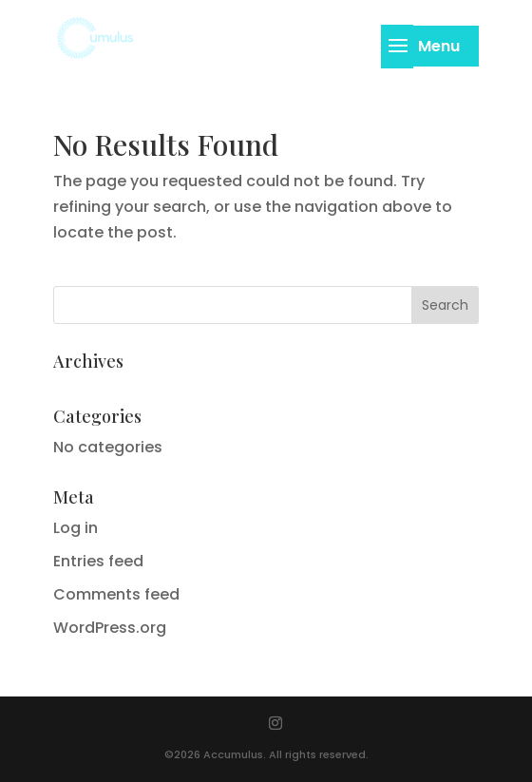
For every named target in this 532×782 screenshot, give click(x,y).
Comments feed (116, 594)
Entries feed (98, 561)
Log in (76, 528)
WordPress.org (110, 628)
